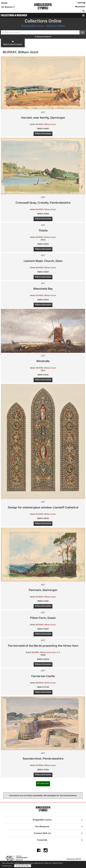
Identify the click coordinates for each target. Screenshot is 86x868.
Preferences (7, 866)
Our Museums (8, 7)
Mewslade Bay (43, 289)
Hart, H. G (56, 652)
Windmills (43, 361)
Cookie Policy (57, 863)
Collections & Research (14, 15)
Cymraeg (81, 3)
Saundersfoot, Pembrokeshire (43, 758)
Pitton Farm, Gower (43, 618)
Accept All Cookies (23, 866)
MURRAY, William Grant (46, 124)
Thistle (43, 230)
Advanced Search (43, 37)
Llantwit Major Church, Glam (43, 261)
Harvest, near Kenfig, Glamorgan (43, 118)
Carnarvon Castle (43, 676)
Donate (4, 3)
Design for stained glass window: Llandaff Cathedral (43, 507)
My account (80, 7)
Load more (43, 783)
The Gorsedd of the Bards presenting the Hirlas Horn (43, 646)
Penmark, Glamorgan (43, 590)
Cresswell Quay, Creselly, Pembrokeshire (43, 203)
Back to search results (13, 43)
